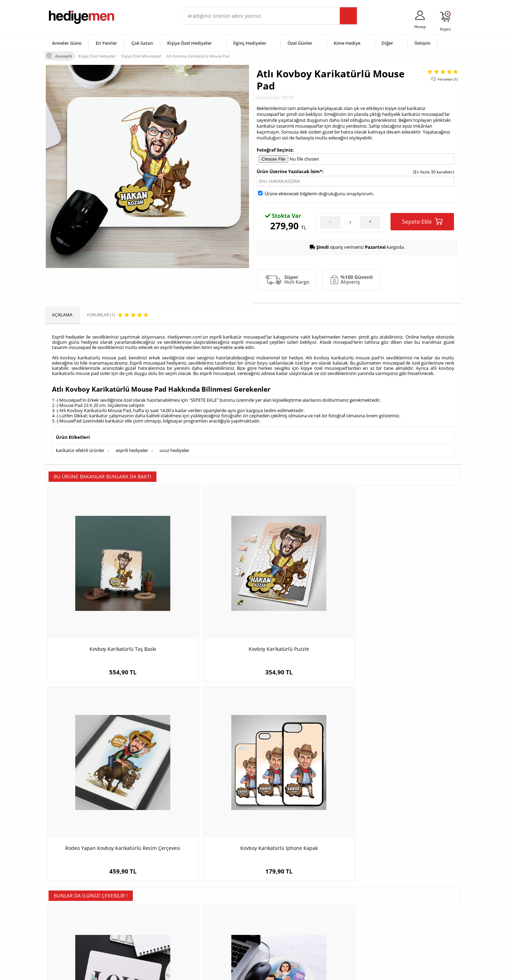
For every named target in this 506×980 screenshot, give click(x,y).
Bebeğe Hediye (341, 921)
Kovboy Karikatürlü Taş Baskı (97, 593)
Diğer (387, 43)
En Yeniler (106, 43)
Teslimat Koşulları (66, 890)
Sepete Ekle (422, 220)
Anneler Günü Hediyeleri (280, 921)
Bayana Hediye (341, 900)
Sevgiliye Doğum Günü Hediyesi (218, 910)
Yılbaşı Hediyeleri (273, 910)
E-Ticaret (232, 971)
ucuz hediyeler (174, 449)
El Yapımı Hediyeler (137, 921)
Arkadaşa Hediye (342, 931)
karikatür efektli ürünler (80, 449)
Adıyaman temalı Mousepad (305, 761)
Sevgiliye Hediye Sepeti (210, 900)
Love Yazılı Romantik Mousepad (97, 761)
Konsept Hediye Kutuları (210, 890)
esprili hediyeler (132, 449)
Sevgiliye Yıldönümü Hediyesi (215, 942)
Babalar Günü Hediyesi (279, 942)
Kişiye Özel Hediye (136, 890)
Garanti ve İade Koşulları (72, 921)
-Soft (217, 971)
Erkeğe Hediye (340, 890)
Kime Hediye (347, 43)
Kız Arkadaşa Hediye (138, 910)
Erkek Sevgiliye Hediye (209, 921)
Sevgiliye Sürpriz (134, 931)
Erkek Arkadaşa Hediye (140, 900)
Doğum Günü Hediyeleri (280, 900)
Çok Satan (142, 43)
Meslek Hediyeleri (135, 942)
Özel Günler (300, 43)
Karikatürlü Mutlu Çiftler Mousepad (201, 761)
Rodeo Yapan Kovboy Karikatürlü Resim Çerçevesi (305, 597)
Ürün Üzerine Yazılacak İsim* (289, 170)
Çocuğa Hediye (341, 910)
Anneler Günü (67, 43)
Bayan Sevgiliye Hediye (210, 931)
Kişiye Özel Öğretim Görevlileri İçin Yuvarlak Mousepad (409, 765)
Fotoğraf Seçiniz (275, 148)
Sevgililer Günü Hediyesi (280, 890)
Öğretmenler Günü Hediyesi (284, 931)
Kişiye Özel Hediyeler (190, 43)
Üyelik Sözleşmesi (66, 900)
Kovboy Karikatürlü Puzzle (201, 593)
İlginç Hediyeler (250, 43)
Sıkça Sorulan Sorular (69, 942)
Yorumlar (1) (448, 78)
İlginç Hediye (338, 942)
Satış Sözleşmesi (65, 910)
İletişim (422, 43)
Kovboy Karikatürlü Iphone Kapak (409, 593)
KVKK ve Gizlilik (63, 931)
